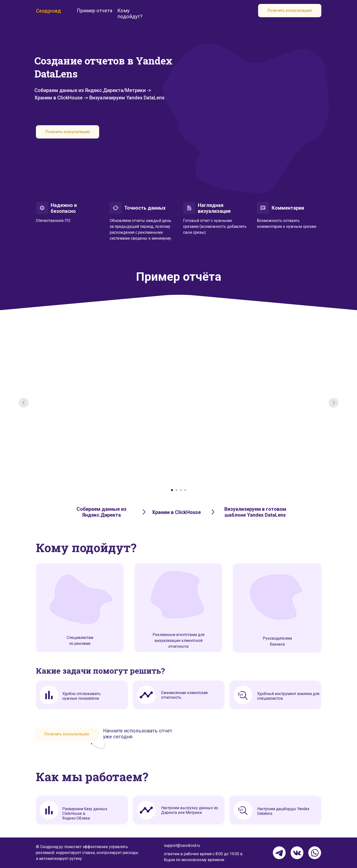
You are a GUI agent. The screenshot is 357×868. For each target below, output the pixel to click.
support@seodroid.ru (182, 845)
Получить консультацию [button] (290, 10)
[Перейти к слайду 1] (172, 490)
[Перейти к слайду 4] (185, 490)
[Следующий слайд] (334, 403)
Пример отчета (94, 11)
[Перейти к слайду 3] (181, 490)
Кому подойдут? (130, 14)
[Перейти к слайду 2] (176, 490)
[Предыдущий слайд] (24, 403)
